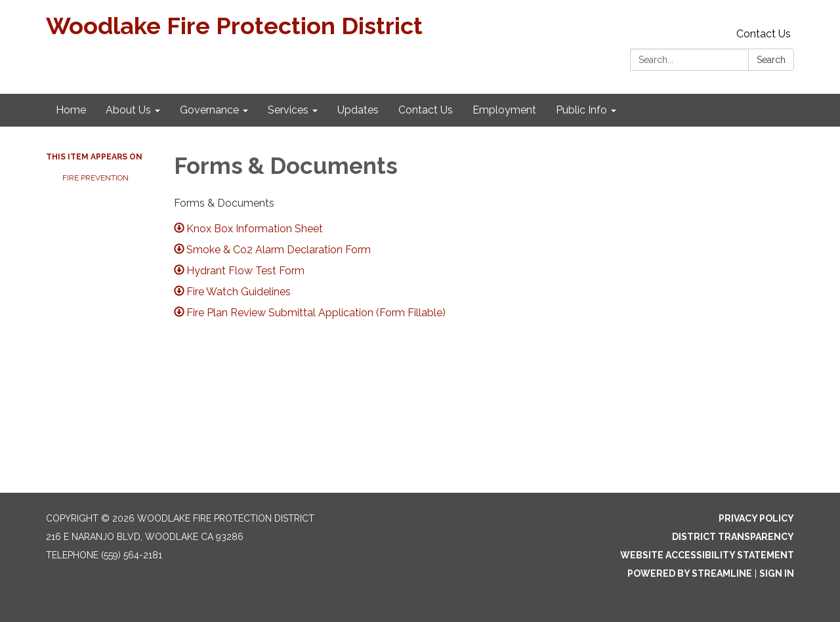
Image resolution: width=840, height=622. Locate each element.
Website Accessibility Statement (707, 555)
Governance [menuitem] (209, 110)
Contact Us (764, 34)
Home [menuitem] (71, 110)
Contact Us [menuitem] (426, 110)
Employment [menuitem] (504, 110)
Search (771, 60)
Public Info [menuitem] (581, 110)
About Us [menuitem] (128, 110)
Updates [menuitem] (358, 110)
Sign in (777, 573)
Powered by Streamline (690, 573)
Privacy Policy (756, 518)
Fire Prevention (96, 178)
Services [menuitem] (288, 110)
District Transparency (733, 537)
